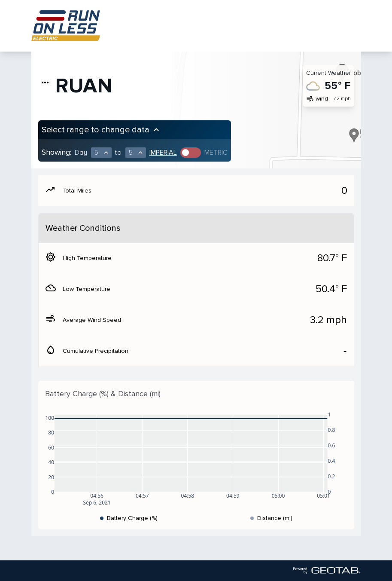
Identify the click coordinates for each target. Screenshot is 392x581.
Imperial (163, 153)
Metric (216, 153)
